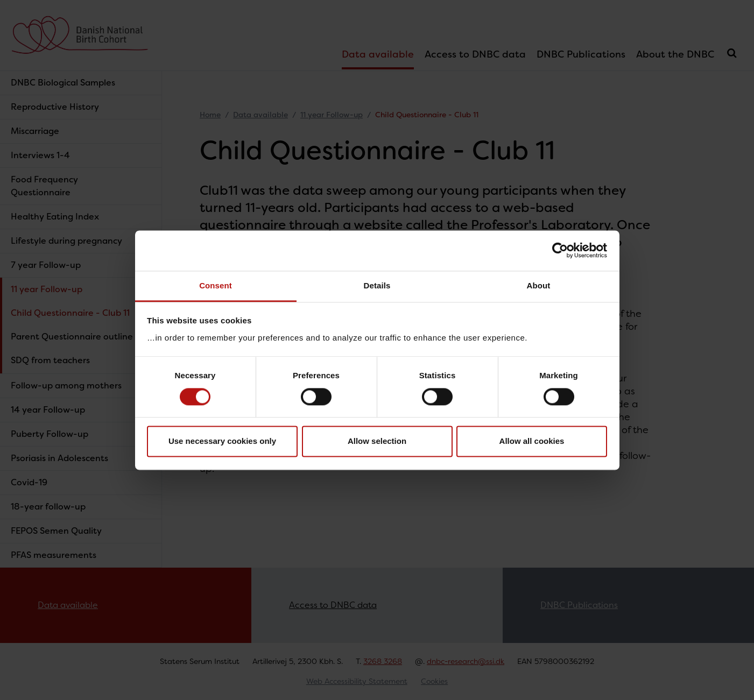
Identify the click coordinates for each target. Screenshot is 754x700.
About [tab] (539, 285)
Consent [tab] (216, 285)
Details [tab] (377, 285)
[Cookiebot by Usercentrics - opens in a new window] (560, 250)
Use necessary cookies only (222, 441)
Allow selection (377, 441)
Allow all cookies (532, 441)
